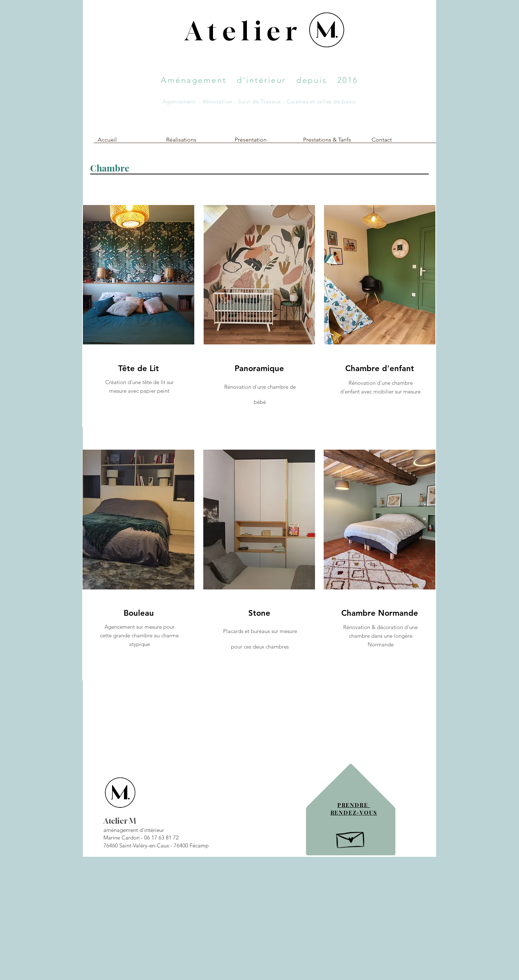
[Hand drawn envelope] (351, 838)
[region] (138, 316)
